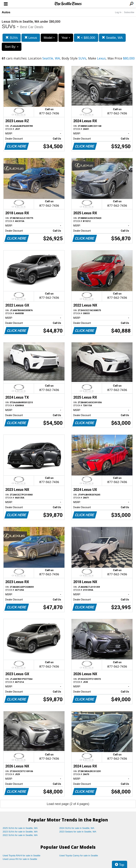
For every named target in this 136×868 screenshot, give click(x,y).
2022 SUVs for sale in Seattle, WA (20, 835)
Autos (6, 12)
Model (49, 38)
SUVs (12, 38)
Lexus (31, 38)
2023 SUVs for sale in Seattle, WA (20, 832)
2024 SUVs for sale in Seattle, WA (77, 828)
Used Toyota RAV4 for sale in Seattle (22, 856)
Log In (118, 12)
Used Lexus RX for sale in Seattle (20, 859)
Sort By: (12, 47)
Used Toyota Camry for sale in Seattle (79, 856)
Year (66, 38)
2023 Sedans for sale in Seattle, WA (78, 832)
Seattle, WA (112, 38)
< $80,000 (86, 38)
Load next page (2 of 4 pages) (68, 804)
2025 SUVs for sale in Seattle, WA (20, 828)
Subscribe (129, 12)
